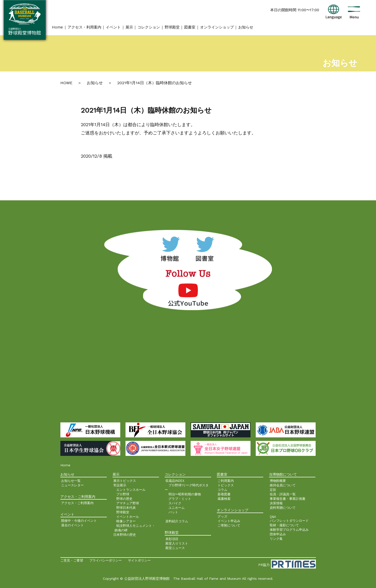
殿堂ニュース (175, 548)
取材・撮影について (284, 525)
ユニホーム (177, 508)
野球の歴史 (124, 499)
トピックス (226, 485)
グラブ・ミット (180, 499)
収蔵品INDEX (175, 481)
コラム (222, 490)
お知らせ (246, 27)
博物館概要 (278, 481)
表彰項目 (172, 539)
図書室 (190, 27)
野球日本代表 (126, 508)
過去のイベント (72, 525)
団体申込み (278, 534)
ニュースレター (72, 485)
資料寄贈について (283, 508)
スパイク (175, 503)
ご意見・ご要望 (72, 560)
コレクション (149, 27)
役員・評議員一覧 (283, 494)
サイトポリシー (139, 560)
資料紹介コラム (177, 521)
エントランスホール (131, 490)
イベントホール (128, 517)
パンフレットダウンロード (289, 521)
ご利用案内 (226, 481)
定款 (273, 490)
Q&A (273, 517)
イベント (113, 27)
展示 (129, 27)
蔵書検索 (224, 499)
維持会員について (283, 485)
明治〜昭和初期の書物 (185, 494)
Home (57, 27)
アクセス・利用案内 (84, 27)
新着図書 (224, 494)
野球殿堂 (172, 27)
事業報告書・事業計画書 (288, 499)
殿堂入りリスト (177, 543)
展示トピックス (125, 481)
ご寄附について (229, 525)
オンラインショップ (217, 27)
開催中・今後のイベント (79, 521)
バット (173, 512)
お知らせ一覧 (71, 481)
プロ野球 (123, 494)
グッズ (222, 516)
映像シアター (126, 521)
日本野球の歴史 (125, 535)
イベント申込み (229, 521)
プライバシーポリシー (106, 560)
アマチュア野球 (128, 503)
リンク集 (276, 539)
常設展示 (120, 485)
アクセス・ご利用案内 (77, 503)
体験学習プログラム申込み (289, 530)
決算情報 (276, 503)
